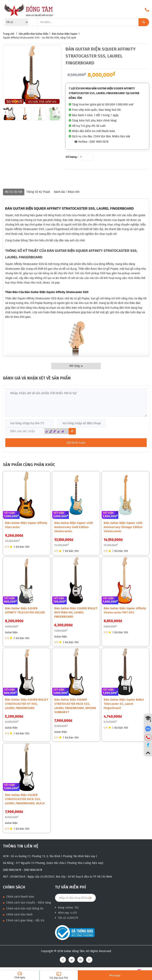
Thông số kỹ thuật (38, 192)
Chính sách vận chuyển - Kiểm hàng (27, 903)
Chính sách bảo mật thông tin (23, 909)
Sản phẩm (24, 34)
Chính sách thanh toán (19, 897)
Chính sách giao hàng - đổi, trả (24, 920)
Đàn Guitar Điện (39, 34)
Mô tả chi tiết (14, 192)
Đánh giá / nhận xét (67, 192)
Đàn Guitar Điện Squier (65, 34)
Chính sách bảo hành (18, 915)
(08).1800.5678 (12, 870)
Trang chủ (9, 34)
